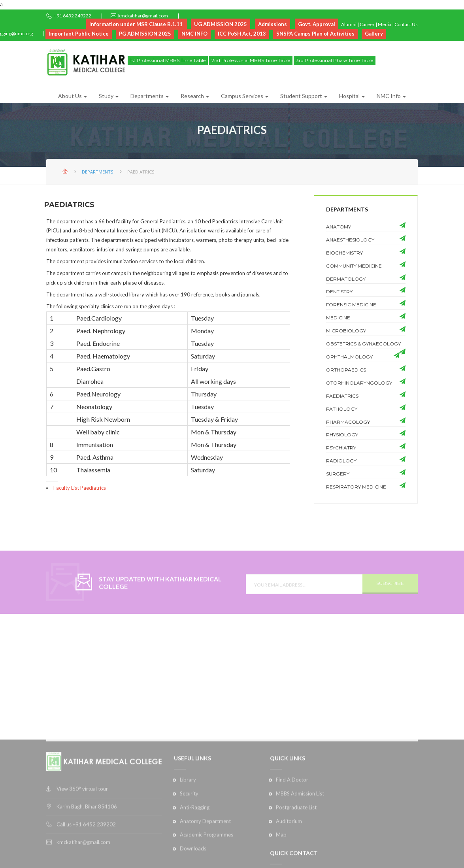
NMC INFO (194, 34)
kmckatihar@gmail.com (143, 16)
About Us (73, 96)
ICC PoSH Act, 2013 (242, 34)
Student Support (304, 96)
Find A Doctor (292, 855)
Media (385, 24)
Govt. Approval (317, 24)
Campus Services (245, 96)
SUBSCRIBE (390, 599)
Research (195, 96)
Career (367, 24)
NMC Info (391, 96)
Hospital (352, 96)
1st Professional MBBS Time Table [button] (168, 60)
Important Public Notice (79, 34)
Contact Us (406, 24)
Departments (150, 96)
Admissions (273, 24)
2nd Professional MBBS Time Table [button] (251, 60)
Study (109, 96)
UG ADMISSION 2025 (221, 24)
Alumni (349, 24)
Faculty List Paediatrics (80, 488)
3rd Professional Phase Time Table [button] (335, 60)
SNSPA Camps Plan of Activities (315, 34)
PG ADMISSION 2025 (145, 34)
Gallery (374, 34)
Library (188, 855)
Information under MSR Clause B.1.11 (137, 24)
